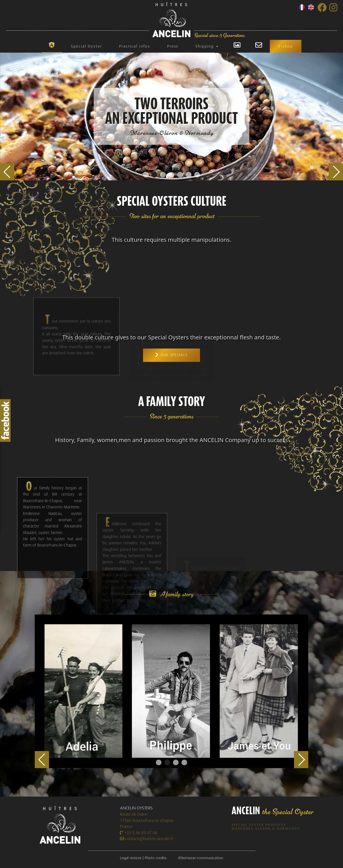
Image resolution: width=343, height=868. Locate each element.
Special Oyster (86, 46)
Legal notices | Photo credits (143, 858)
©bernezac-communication (201, 858)
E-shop (286, 46)
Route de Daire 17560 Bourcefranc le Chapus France (147, 820)
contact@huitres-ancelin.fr (147, 839)
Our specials (171, 355)
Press (173, 46)
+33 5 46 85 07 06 (139, 833)
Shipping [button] (205, 46)
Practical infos (135, 46)
